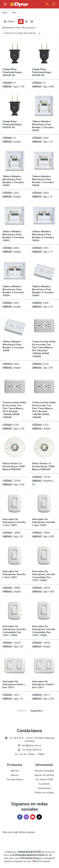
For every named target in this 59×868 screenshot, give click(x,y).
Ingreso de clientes (44, 775)
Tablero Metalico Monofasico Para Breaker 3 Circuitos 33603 (43, 181)
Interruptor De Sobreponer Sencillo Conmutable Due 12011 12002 (44, 576)
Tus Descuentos (15, 779)
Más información (41, 861)
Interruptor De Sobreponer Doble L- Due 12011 (14, 684)
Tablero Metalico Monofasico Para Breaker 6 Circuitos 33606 (43, 291)
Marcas (15, 771)
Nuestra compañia (44, 771)
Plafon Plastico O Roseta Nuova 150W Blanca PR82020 (14, 466)
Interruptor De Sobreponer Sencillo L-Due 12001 (14, 522)
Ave (14, 12)
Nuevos (15, 775)
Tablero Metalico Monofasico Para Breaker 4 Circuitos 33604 (43, 236)
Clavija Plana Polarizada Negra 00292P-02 (12, 72)
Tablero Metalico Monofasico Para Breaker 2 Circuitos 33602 (43, 126)
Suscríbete (44, 784)
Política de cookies (44, 793)
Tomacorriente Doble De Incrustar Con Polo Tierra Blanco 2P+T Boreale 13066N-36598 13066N (44, 349)
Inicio (5, 12)
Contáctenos (44, 788)
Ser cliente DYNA (44, 779)
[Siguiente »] (37, 711)
